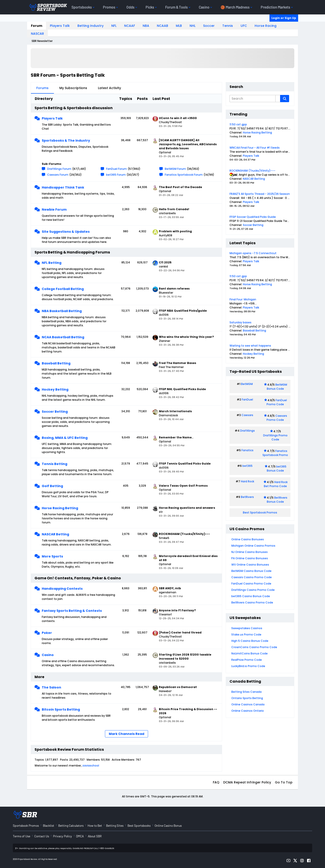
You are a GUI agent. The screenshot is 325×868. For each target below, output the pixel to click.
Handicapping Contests (62, 589)
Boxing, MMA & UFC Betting (65, 438)
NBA (146, 26)
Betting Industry (91, 26)
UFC (244, 26)
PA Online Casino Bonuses (250, 558)
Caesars (247, 415)
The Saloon (51, 687)
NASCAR (37, 34)
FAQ (216, 782)
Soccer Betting (55, 412)
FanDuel (247, 399)
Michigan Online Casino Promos (253, 546)
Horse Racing (266, 26)
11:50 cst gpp (238, 124)
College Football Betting (63, 289)
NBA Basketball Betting (62, 311)
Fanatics (247, 450)
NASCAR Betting (55, 534)
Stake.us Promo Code (246, 634)
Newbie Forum (54, 210)
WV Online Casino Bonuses (250, 565)
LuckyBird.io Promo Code (248, 666)
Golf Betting (52, 486)
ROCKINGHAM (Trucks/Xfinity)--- (252, 171)
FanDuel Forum (116, 169)
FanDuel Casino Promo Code (251, 584)
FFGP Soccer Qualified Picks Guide (253, 217)
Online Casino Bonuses (248, 539)
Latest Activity (109, 88)
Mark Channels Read (127, 734)
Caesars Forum (58, 175)
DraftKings (247, 431)
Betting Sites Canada (246, 692)
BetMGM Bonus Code (277, 387)
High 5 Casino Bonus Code (250, 641)
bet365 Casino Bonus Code (251, 596)
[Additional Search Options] (278, 99)
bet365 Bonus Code (277, 469)
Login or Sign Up (284, 18)
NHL (193, 26)
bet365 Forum (116, 175)
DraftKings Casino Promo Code (253, 590)
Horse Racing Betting (60, 508)
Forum (37, 26)
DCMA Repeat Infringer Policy (247, 782)
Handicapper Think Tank (63, 187)
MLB (179, 26)
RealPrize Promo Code (247, 660)
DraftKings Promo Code (275, 437)
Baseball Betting (56, 363)
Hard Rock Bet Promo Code (276, 484)
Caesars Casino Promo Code (252, 577)
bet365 (247, 466)
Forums (42, 88)
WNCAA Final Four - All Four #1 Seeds (255, 148)
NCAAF (130, 26)
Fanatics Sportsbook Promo (275, 453)
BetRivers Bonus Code (277, 500)
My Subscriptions (73, 88)
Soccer (209, 26)
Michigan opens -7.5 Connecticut (253, 253)
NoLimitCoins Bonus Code (250, 653)
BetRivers (247, 497)
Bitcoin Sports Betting (61, 709)
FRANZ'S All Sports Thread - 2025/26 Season (260, 194)
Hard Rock (247, 481)
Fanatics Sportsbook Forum (184, 175)
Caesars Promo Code (277, 418)
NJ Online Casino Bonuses (250, 552)
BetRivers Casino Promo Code (252, 602)
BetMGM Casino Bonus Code (251, 571)
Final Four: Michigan (243, 299)
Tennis (228, 26)
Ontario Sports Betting (247, 698)
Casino (48, 655)
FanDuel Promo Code (277, 402)
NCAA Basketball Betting (63, 337)
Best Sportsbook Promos (260, 512)
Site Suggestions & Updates (66, 232)
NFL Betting (52, 263)
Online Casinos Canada (248, 704)
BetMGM (247, 384)
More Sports (52, 556)
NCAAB (162, 26)
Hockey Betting (55, 389)
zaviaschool (91, 766)
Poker (47, 633)
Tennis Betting (55, 464)
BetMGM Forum (175, 169)
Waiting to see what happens (250, 346)
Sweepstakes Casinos (247, 628)
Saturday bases (240, 322)
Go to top (284, 782)
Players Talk (60, 26)
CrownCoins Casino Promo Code (254, 647)
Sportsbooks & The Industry (66, 140)
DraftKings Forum (59, 169)
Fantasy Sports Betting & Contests (72, 611)
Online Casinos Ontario (248, 711)
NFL (114, 26)
